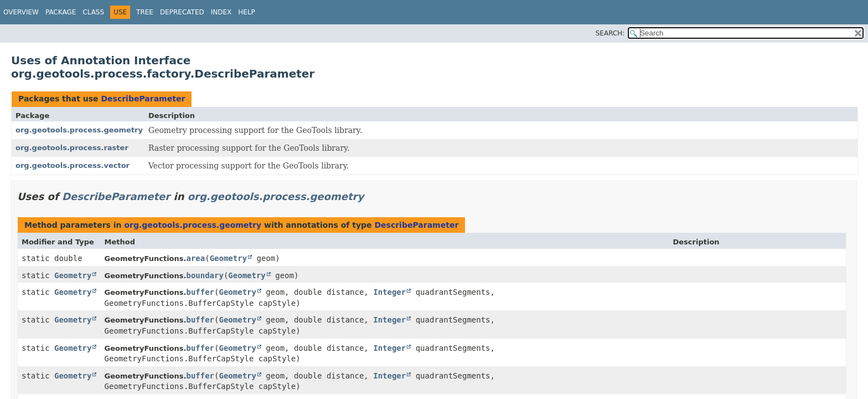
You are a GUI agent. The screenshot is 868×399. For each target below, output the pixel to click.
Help (247, 12)
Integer (389, 292)
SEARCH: (610, 33)
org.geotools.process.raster (72, 148)
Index (221, 12)
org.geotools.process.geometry (79, 130)
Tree (145, 12)
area (195, 258)
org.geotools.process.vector (73, 165)
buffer (200, 292)
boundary (205, 275)
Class (93, 12)
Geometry (228, 258)
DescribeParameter (143, 99)
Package (61, 12)
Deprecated (182, 12)
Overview (21, 12)
